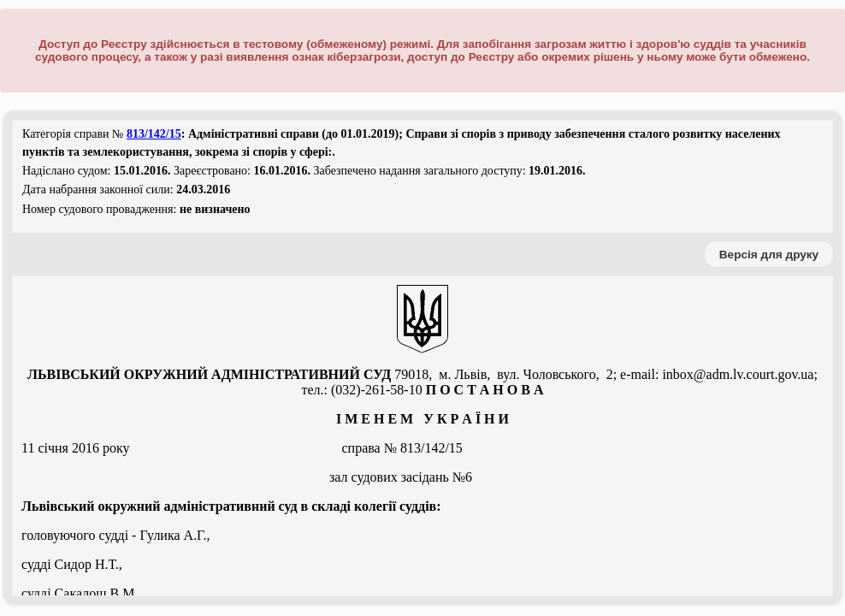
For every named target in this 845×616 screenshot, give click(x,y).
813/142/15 (154, 134)
